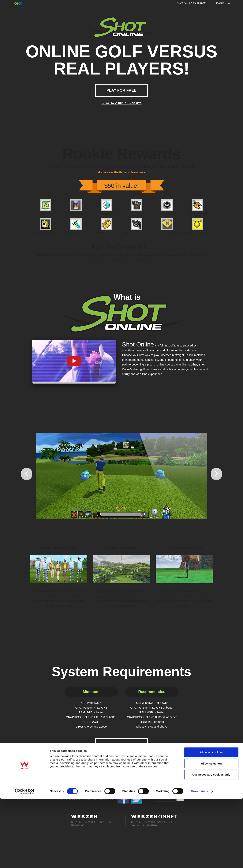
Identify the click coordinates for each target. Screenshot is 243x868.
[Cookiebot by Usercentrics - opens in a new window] (25, 861)
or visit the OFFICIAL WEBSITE (121, 103)
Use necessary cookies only (211, 844)
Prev (27, 474)
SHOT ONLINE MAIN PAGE (191, 3)
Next (216, 474)
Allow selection (211, 833)
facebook (123, 798)
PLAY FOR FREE (121, 90)
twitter (136, 798)
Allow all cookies (211, 822)
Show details (199, 860)
